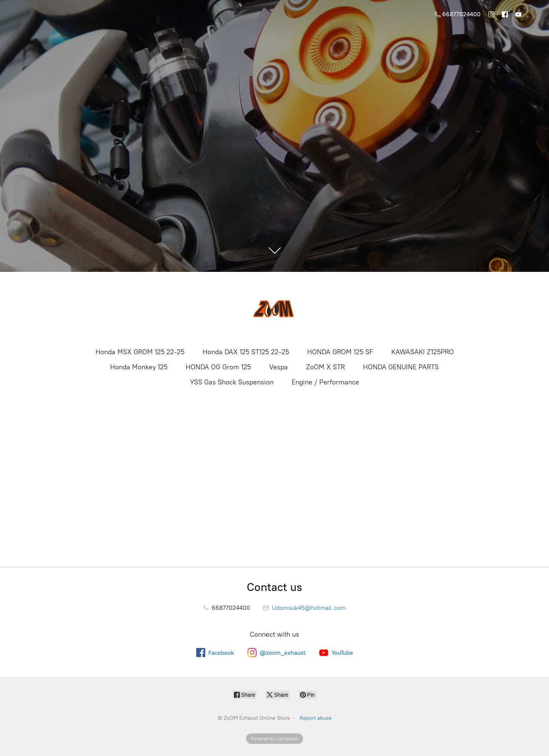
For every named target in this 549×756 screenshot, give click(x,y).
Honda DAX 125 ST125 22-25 (246, 352)
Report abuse (316, 718)
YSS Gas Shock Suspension (232, 382)
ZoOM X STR (325, 367)
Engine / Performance (325, 382)
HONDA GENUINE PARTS (401, 367)
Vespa (278, 367)
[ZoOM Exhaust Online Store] (275, 309)
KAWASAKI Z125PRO (423, 352)
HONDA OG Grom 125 (218, 367)
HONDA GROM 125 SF (340, 352)
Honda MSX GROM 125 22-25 (140, 352)
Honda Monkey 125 (139, 367)
